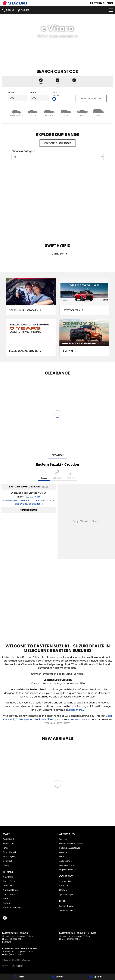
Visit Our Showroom (57, 143)
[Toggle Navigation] (111, 10)
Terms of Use (66, 910)
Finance (7, 903)
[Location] (44, 475)
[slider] (54, 99)
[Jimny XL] (84, 338)
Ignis (5, 848)
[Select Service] (57, 475)
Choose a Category (57, 155)
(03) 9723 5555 (33, 497)
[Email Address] (29, 502)
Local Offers (9, 894)
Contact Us (65, 881)
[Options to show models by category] (57, 157)
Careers (63, 890)
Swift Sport (8, 844)
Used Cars (8, 886)
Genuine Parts (66, 865)
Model (40, 96)
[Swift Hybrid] (57, 215)
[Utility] (82, 113)
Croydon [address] (58, 455)
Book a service (43, 719)
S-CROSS (8, 861)
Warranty (64, 852)
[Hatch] (17, 113)
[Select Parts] (71, 475)
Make (18, 96)
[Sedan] (33, 113)
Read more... (76, 710)
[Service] (57, 977)
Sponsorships (66, 894)
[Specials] (96, 977)
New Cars (8, 877)
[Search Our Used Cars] (31, 297)
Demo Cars (9, 881)
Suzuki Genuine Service (71, 844)
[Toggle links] (13, 966)
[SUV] (66, 113)
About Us (64, 886)
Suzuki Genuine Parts (80, 719)
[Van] (98, 113)
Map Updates (66, 870)
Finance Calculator (13, 907)
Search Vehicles (91, 98)
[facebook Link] (5, 918)
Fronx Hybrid (9, 852)
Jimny (6, 865)
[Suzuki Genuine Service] (31, 338)
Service (63, 839)
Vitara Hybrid (10, 857)
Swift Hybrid (9, 839)
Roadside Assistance (70, 848)
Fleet (5, 899)
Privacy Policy (66, 906)
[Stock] (19, 977)
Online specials (25, 719)
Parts (62, 857)
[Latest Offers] (84, 297)
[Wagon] (49, 113)
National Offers (11, 890)
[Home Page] (15, 3)
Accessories (65, 861)
